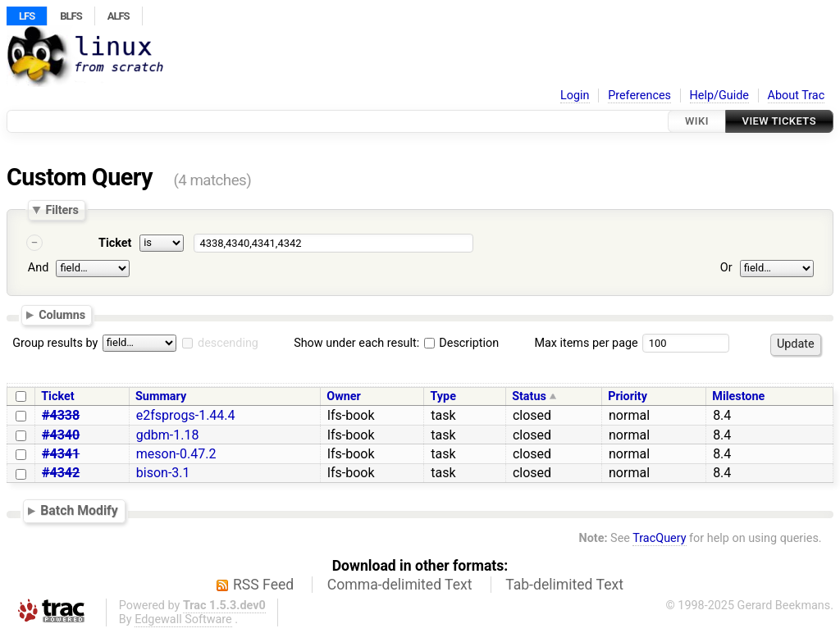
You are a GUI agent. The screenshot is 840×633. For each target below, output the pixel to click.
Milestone (738, 396)
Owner (344, 396)
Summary (161, 396)
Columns (62, 315)
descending (228, 343)
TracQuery (659, 538)
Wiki (697, 121)
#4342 (61, 473)
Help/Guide (719, 96)
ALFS (119, 16)
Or (726, 268)
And (38, 268)
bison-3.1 (163, 473)
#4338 (61, 415)
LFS (27, 16)
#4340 (61, 435)
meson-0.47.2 (176, 454)
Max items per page (586, 343)
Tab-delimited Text (564, 585)
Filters (62, 210)
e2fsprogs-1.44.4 (186, 415)
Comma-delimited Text (400, 585)
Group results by (55, 343)
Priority (628, 396)
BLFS (71, 16)
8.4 (722, 415)
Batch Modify (79, 510)
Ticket (115, 243)
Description (461, 343)
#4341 (61, 454)
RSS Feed (263, 585)
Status (529, 396)
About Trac (797, 96)
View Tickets (779, 121)
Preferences (639, 96)
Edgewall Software (183, 619)
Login (575, 96)
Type (443, 396)
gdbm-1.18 (168, 435)
